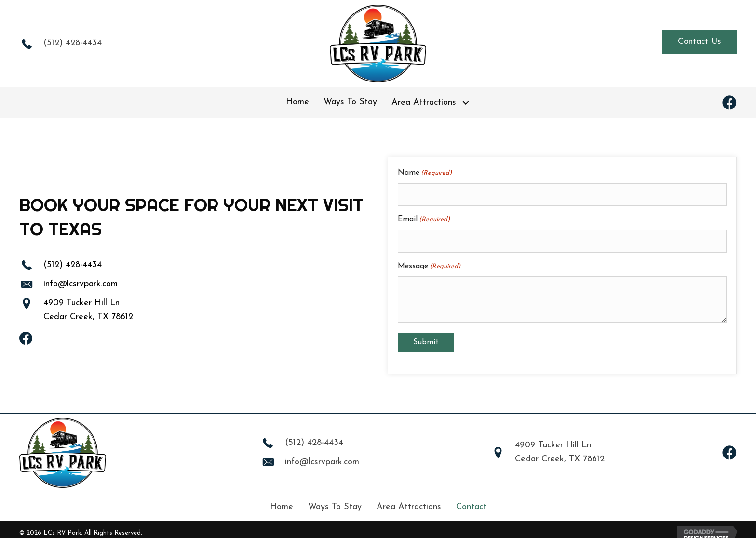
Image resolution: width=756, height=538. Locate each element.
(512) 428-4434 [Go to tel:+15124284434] (73, 43)
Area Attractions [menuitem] (409, 499)
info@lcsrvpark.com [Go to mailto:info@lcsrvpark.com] (81, 280)
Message (429, 259)
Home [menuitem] (282, 499)
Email (424, 216)
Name (425, 173)
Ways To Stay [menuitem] (335, 499)
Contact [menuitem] (471, 499)
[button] (700, 42)
